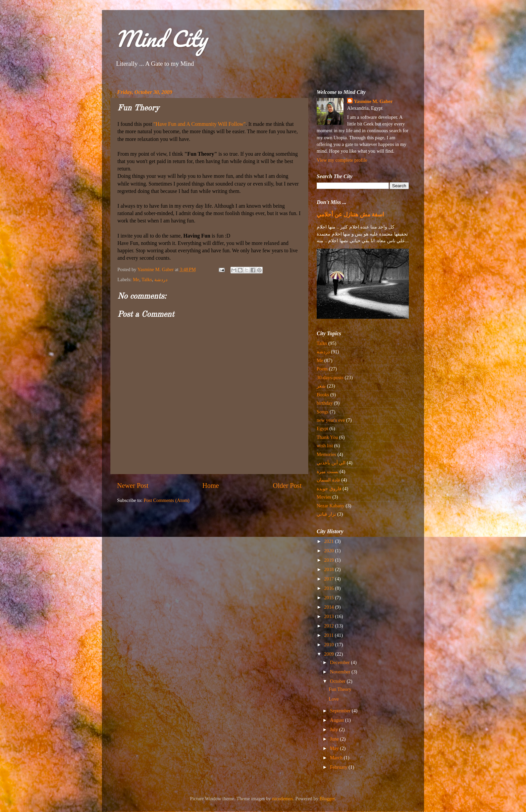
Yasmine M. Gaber (373, 101)
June (335, 739)
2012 (329, 626)
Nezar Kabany (331, 506)
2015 (329, 598)
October (338, 681)
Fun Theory (340, 689)
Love (334, 699)
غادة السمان (328, 480)
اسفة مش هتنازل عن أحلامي (350, 215)
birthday (325, 403)
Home (211, 486)
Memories (326, 454)
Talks (147, 280)
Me (136, 280)
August (338, 720)
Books (323, 395)
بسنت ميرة (328, 471)
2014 (329, 607)
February (339, 767)
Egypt (322, 428)
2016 (329, 588)
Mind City (161, 38)
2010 (329, 645)
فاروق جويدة (329, 489)
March (337, 758)
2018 (329, 569)
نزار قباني (326, 514)
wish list (325, 446)
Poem (322, 369)
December (341, 662)
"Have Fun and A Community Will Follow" (199, 124)
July (335, 729)
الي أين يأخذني (331, 463)
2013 (329, 616)
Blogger (327, 799)
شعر (321, 386)
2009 (329, 654)
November (341, 672)
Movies (324, 497)
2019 (329, 560)
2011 (329, 635)
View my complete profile (342, 160)
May (335, 748)
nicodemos (282, 799)
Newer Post (133, 486)
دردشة (161, 280)
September (341, 711)
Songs (323, 412)
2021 (329, 541)
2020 (329, 551)
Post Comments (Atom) (167, 500)
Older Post (287, 486)
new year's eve (331, 420)
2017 (329, 579)
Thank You (327, 437)
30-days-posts (330, 377)
